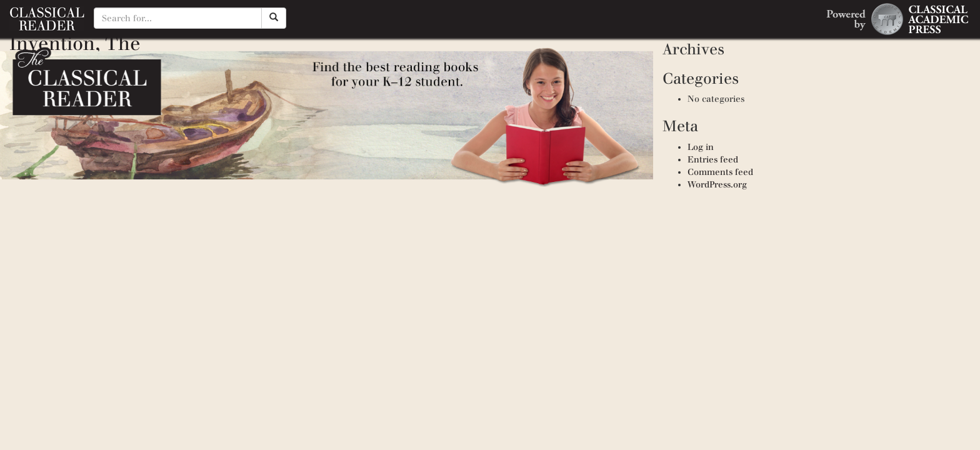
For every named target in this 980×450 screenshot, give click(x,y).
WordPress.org (717, 185)
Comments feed (720, 172)
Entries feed (713, 160)
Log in (701, 147)
